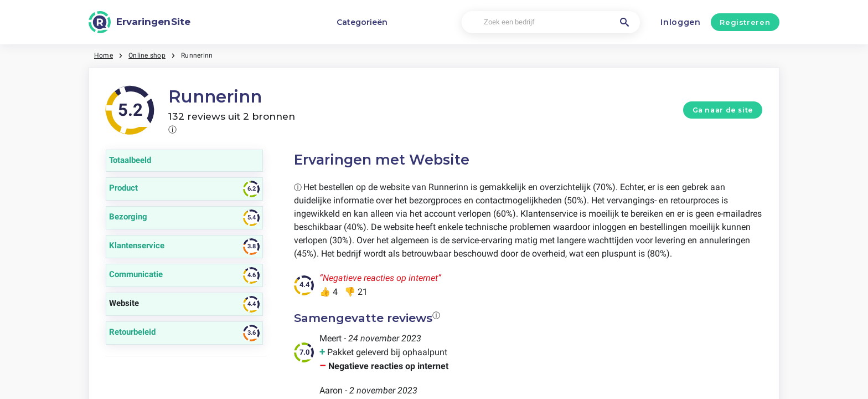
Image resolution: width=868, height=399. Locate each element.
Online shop (147, 55)
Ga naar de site (723, 110)
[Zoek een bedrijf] (551, 22)
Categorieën (362, 22)
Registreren (745, 22)
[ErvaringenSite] (139, 22)
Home (104, 55)
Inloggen (681, 22)
